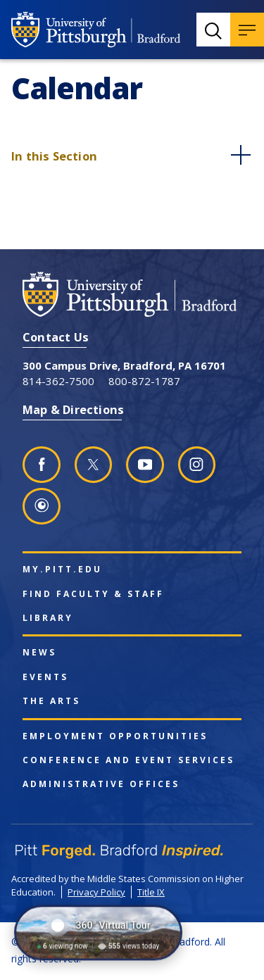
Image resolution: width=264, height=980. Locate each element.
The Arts (51, 701)
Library (48, 618)
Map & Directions (73, 409)
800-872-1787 (144, 381)
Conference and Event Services (128, 760)
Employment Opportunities (115, 736)
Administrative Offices (101, 784)
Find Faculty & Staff (93, 594)
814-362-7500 (58, 381)
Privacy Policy (96, 892)
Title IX (151, 892)
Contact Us (56, 337)
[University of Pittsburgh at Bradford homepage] (96, 30)
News (39, 653)
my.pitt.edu (62, 570)
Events (45, 677)
